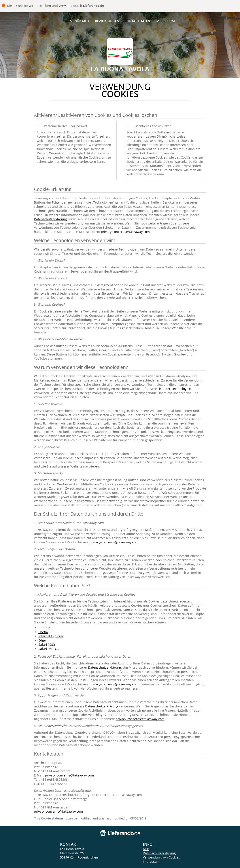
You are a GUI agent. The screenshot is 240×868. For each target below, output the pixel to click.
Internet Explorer (51, 636)
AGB (146, 849)
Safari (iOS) (47, 644)
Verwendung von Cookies (161, 857)
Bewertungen (107, 21)
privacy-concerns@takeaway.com (125, 232)
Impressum (165, 21)
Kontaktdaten (137, 21)
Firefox (43, 632)
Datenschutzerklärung (50, 219)
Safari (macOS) (49, 649)
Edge (42, 640)
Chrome (44, 628)
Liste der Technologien (174, 389)
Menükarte (80, 21)
